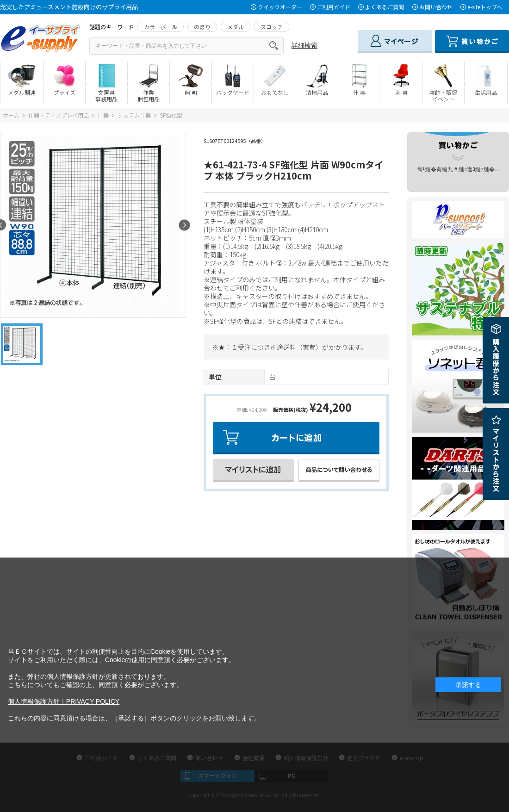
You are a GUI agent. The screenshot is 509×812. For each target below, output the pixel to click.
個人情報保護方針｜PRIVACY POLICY (64, 701)
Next (184, 225)
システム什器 (134, 115)
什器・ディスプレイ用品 (59, 115)
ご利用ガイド (334, 7)
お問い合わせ (436, 7)
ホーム (11, 115)
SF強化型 (171, 115)
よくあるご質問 (385, 7)
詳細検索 (304, 45)
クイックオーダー (280, 7)
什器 (103, 115)
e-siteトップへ (485, 7)
